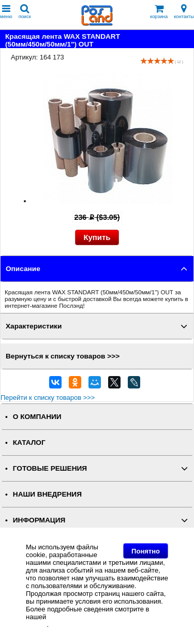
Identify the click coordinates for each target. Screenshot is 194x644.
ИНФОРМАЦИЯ (39, 520)
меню (6, 12)
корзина (159, 12)
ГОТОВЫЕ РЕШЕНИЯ (50, 468)
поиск (25, 12)
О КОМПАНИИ (37, 417)
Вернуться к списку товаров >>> (63, 356)
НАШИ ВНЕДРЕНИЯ (47, 494)
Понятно (146, 551)
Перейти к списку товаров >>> (48, 398)
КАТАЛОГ (29, 443)
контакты (184, 12)
